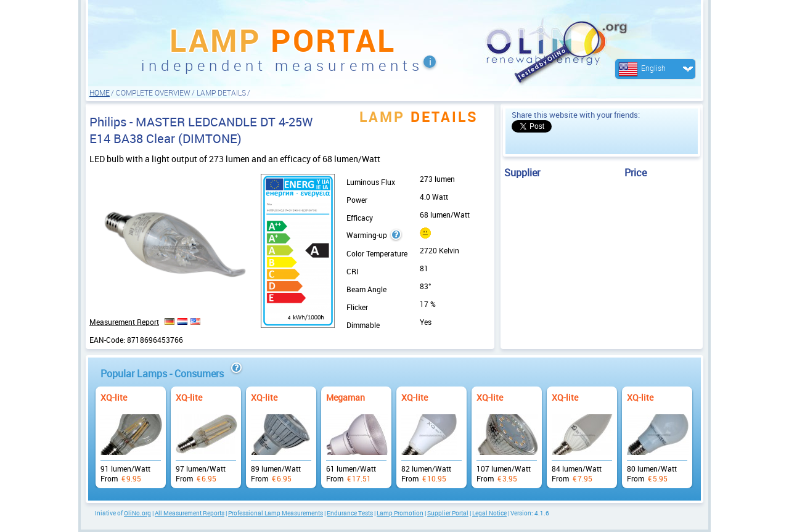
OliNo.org (137, 513)
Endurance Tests (350, 513)
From (131, 431)
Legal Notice (489, 513)
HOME (100, 92)
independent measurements (282, 65)
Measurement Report (124, 322)
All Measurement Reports (190, 513)
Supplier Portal (448, 513)
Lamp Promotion (400, 513)
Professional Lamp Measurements (276, 513)
